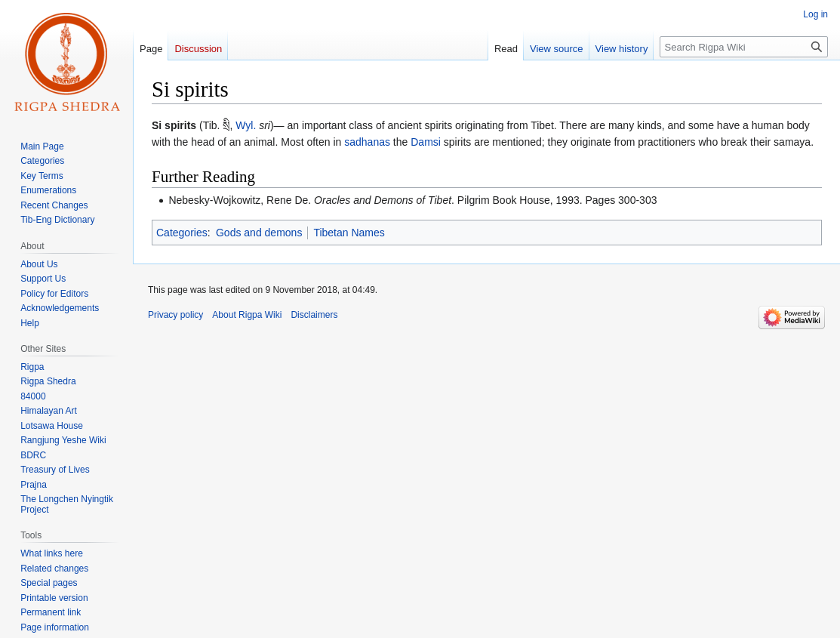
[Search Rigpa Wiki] (744, 47)
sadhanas (367, 142)
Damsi (426, 142)
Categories (182, 233)
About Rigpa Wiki (247, 315)
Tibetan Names (349, 233)
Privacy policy (175, 315)
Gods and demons (259, 233)
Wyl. (246, 125)
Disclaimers (314, 315)
